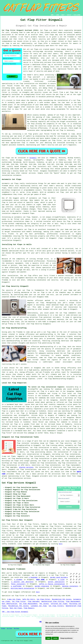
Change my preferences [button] (66, 638)
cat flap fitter (55, 141)
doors (56, 278)
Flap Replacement (73, 602)
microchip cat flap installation (66, 454)
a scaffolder (16, 586)
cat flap (62, 347)
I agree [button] (48, 638)
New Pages (16, 629)
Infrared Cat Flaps (59, 604)
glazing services (26, 467)
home (20, 573)
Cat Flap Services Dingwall (19, 483)
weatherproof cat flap (50, 370)
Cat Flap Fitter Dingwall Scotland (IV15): (20, 30)
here (61, 544)
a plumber (18, 580)
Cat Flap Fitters (56, 606)
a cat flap (76, 100)
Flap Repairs (29, 608)
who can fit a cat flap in (15, 413)
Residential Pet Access (62, 599)
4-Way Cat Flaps (14, 599)
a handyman (33, 577)
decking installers (70, 586)
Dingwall (33, 158)
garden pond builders (59, 577)
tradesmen (67, 588)
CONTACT (69, 15)
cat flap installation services (18, 478)
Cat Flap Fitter (43, 599)
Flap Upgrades (34, 602)
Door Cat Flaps (16, 608)
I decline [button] (55, 638)
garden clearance (42, 586)
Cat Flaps (10, 629)
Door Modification (9, 604)
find (8, 524)
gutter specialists (56, 582)
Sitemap (3, 629)
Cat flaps (44, 30)
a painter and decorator (22, 582)
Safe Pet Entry (29, 599)
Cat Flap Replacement (28, 604)
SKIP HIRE (40, 580)
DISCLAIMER (77, 15)
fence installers (18, 584)
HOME (52, 15)
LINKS (57, 15)
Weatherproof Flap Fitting (53, 602)
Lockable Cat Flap (39, 606)
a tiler (61, 580)
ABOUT (63, 15)
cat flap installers (25, 535)
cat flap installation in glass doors (47, 459)
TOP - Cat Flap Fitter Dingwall (15, 612)
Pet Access (44, 604)
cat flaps (52, 56)
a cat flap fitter (57, 575)
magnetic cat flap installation (31, 456)
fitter (26, 79)
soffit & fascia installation (52, 584)
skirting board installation (22, 588)
